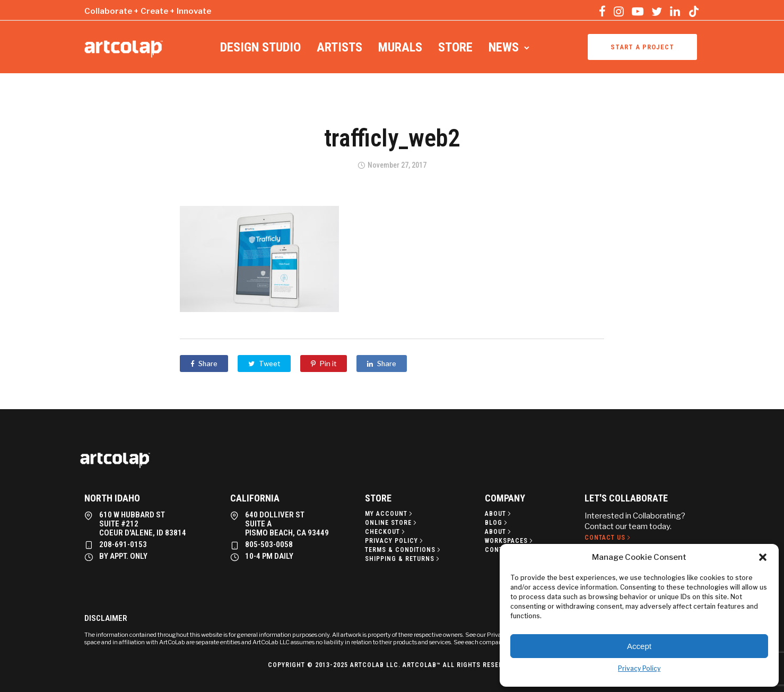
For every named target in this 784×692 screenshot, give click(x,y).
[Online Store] (392, 523)
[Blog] (497, 523)
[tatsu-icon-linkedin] (675, 11)
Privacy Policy (639, 668)
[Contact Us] (608, 538)
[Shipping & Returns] (403, 559)
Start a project (642, 47)
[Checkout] (386, 532)
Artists (339, 47)
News (504, 47)
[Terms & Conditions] (404, 550)
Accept (639, 646)
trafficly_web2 (392, 138)
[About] (499, 514)
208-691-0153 (123, 544)
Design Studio (260, 47)
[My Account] (390, 514)
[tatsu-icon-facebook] (602, 11)
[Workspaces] (510, 541)
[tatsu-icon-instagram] (619, 11)
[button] (763, 557)
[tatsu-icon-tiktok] (694, 11)
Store (455, 47)
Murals (400, 47)
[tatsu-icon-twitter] (657, 11)
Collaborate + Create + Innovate (148, 11)
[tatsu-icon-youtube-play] (638, 11)
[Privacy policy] (395, 541)
